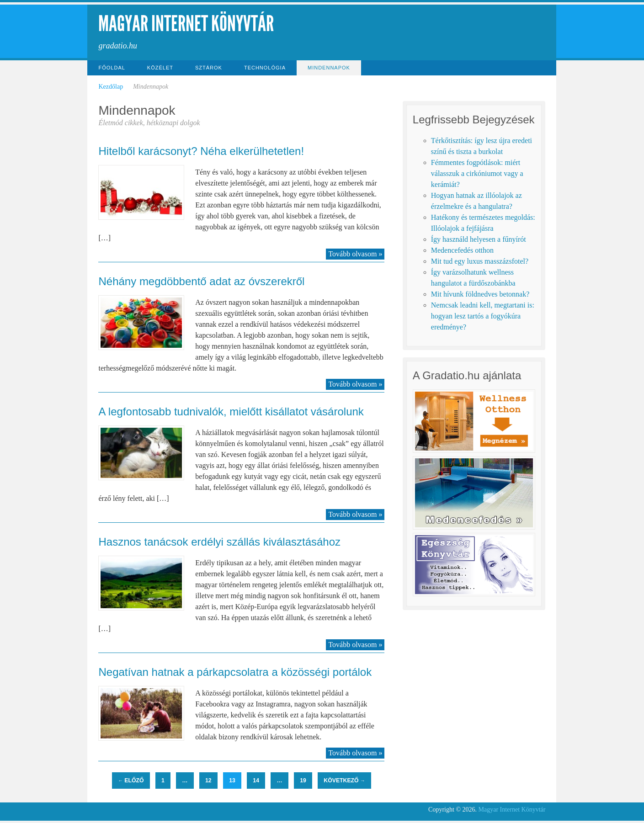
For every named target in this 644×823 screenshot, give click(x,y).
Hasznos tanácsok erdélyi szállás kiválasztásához (219, 542)
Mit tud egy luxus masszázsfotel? (480, 261)
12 (208, 781)
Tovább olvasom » (355, 254)
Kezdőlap (111, 87)
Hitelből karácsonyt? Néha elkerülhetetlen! (201, 151)
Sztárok (209, 68)
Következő (344, 781)
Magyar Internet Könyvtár (186, 24)
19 (303, 781)
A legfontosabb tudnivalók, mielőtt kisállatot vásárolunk (231, 411)
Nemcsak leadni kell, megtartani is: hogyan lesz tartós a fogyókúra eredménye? (483, 316)
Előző (131, 781)
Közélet (160, 68)
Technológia (265, 68)
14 (256, 781)
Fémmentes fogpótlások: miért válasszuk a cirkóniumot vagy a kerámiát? (477, 173)
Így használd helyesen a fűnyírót (479, 239)
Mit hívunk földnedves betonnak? (480, 294)
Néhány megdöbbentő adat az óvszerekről (201, 281)
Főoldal (112, 68)
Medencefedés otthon (462, 250)
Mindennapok (329, 68)
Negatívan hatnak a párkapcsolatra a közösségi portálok (235, 672)
